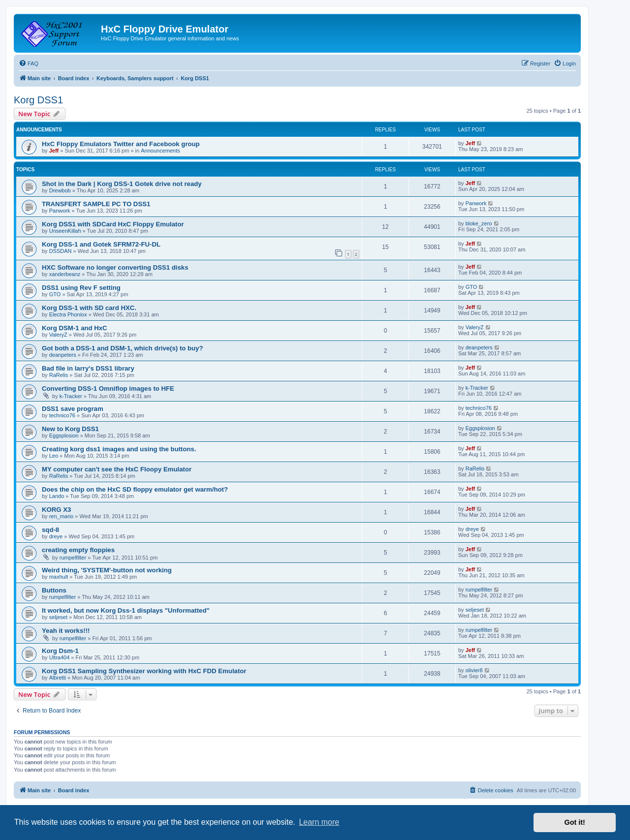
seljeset (58, 617)
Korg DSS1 (38, 100)
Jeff (54, 151)
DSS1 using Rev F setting (81, 288)
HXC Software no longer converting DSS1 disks (115, 267)
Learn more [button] (319, 822)
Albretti (58, 678)
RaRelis (59, 375)
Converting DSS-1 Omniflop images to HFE (108, 389)
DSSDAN (61, 251)
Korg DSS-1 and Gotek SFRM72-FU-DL (101, 244)
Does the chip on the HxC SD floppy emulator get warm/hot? (135, 489)
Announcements (160, 151)
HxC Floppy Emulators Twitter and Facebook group (121, 144)
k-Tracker (71, 396)
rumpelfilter (73, 558)
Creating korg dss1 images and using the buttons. (119, 449)
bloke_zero (479, 223)
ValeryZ (58, 335)
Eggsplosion (64, 436)
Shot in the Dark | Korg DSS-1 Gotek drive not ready (122, 184)
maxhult (59, 577)
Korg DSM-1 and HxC (75, 328)
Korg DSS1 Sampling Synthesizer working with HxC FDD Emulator (144, 671)
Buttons (54, 590)
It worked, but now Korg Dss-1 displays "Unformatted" (126, 610)
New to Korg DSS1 (70, 429)
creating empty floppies (78, 550)
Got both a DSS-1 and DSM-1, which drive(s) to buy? (123, 348)
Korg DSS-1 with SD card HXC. (89, 308)
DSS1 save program (73, 409)
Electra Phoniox (68, 314)
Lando (57, 496)
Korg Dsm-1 (60, 651)
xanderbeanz (65, 274)
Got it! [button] (575, 822)
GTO (55, 294)
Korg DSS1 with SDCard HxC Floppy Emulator (113, 224)
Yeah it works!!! (66, 631)
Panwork (60, 211)
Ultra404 (60, 657)
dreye (56, 536)
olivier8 (474, 670)
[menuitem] (29, 63)
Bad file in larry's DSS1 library (88, 368)
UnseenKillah (65, 231)
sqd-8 (50, 530)
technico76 (62, 415)
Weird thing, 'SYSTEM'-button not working (107, 570)
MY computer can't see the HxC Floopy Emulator (117, 469)
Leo (54, 456)
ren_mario (62, 516)
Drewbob (60, 190)
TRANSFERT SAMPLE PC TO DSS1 (96, 204)
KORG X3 (56, 510)
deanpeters (63, 355)
